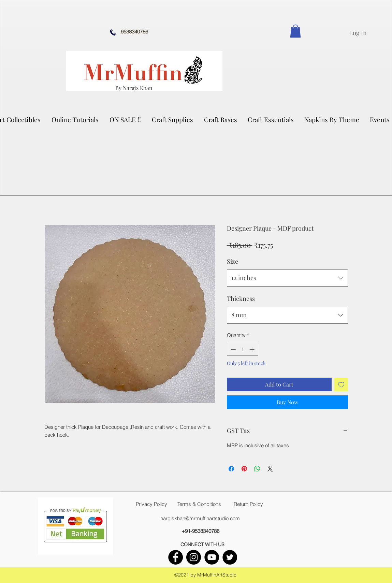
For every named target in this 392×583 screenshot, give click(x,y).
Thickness (241, 298)
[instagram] (194, 557)
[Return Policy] (248, 504)
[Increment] (253, 349)
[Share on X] (270, 469)
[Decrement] (233, 349)
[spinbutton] (242, 349)
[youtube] (212, 557)
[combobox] (287, 278)
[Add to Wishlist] (341, 384)
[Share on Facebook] (231, 469)
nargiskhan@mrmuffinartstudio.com (200, 518)
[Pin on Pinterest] (244, 469)
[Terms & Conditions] (199, 504)
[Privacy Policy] (151, 504)
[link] (295, 31)
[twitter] (230, 557)
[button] (173, 119)
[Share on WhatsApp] (257, 469)
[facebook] (176, 557)
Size (233, 261)
